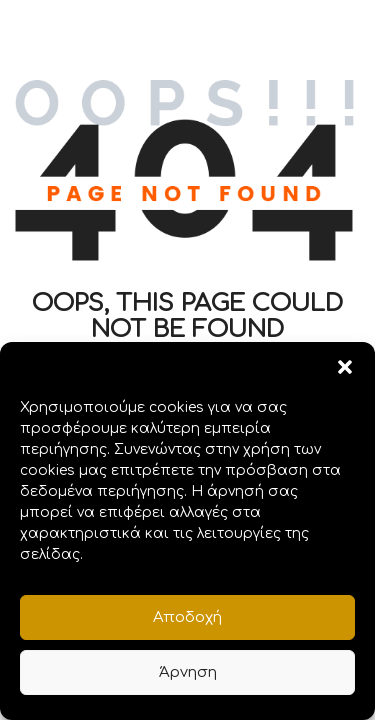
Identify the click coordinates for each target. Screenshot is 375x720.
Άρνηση (188, 672)
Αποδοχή (187, 617)
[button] (345, 367)
